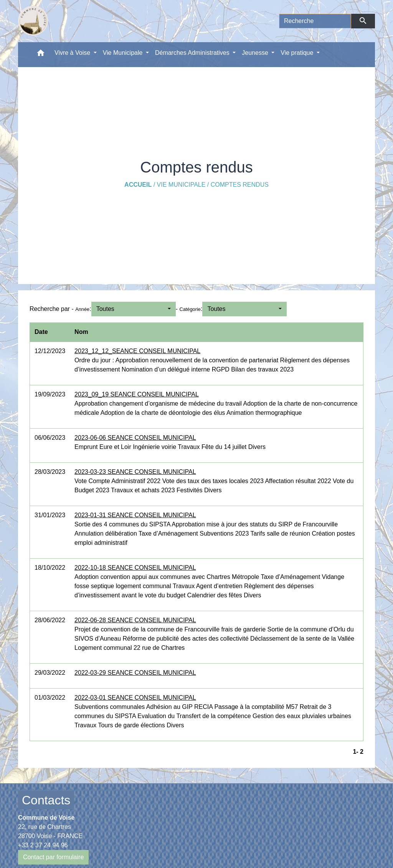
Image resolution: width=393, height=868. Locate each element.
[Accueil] (33, 21)
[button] (41, 55)
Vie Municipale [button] (124, 53)
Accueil (138, 185)
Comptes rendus (240, 185)
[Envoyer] (363, 21)
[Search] (315, 21)
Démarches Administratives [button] (193, 53)
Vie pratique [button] (298, 53)
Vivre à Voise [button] (73, 53)
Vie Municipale (181, 185)
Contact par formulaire (53, 857)
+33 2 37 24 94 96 (43, 845)
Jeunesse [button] (256, 53)
